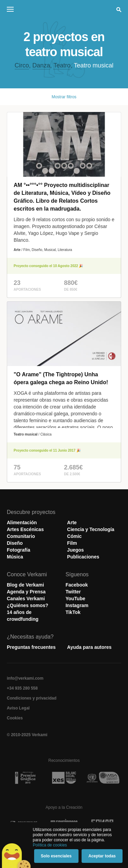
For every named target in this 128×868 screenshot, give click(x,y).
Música (15, 557)
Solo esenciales (56, 856)
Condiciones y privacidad (32, 698)
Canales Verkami (26, 599)
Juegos (76, 550)
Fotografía (18, 550)
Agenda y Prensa (26, 592)
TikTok (73, 612)
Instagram (77, 605)
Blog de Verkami (25, 585)
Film (72, 543)
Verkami (65, 11)
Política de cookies (50, 845)
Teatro (62, 65)
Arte (72, 523)
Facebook (77, 585)
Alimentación (22, 523)
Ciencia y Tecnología (91, 529)
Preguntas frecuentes (31, 647)
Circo (22, 65)
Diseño (15, 543)
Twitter (73, 592)
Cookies (15, 718)
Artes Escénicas (25, 529)
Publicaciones (83, 557)
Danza (41, 65)
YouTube (75, 599)
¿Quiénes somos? (27, 605)
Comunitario (21, 536)
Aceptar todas (102, 856)
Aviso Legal (18, 708)
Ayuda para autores (89, 647)
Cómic (75, 536)
